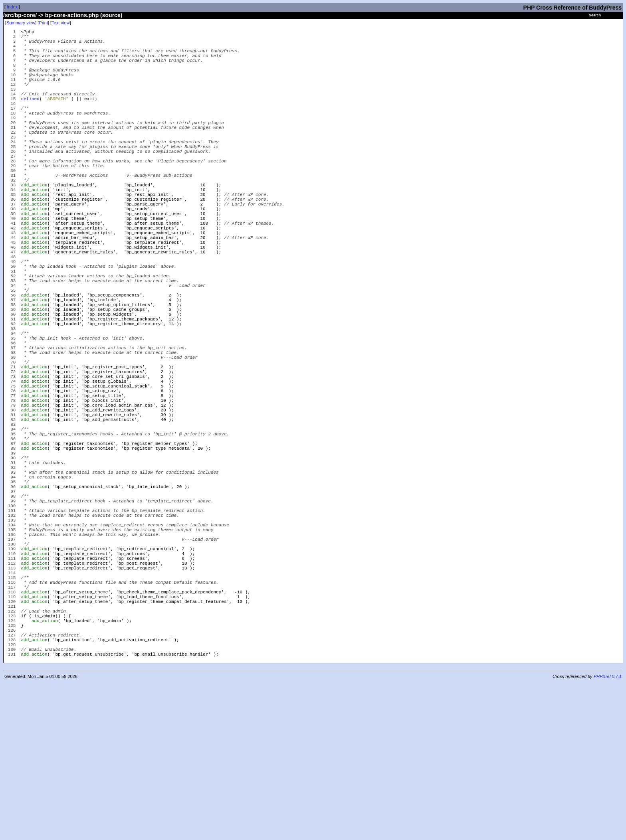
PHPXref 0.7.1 (608, 833)
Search (595, 15)
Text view (60, 23)
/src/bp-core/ (20, 15)
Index (12, 7)
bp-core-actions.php (72, 15)
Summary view (21, 23)
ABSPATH (57, 116)
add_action (34, 224)
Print (43, 23)
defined (30, 116)
